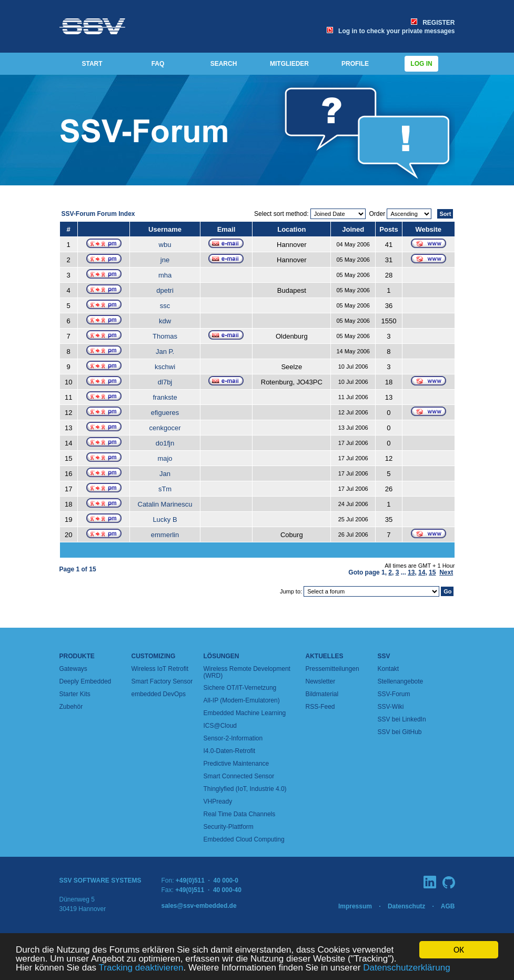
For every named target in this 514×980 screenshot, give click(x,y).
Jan (165, 474)
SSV (384, 656)
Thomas (165, 336)
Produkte (77, 656)
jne (165, 260)
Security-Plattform (229, 827)
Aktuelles (325, 656)
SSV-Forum (394, 694)
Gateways (73, 669)
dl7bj (165, 382)
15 (432, 572)
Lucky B (165, 519)
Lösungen (221, 656)
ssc (165, 306)
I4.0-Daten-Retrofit (230, 751)
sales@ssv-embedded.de (199, 906)
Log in (421, 64)
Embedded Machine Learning (245, 713)
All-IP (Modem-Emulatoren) (242, 700)
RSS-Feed (320, 707)
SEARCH (224, 64)
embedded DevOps (159, 694)
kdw (165, 321)
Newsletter (321, 681)
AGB (448, 906)
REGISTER (433, 23)
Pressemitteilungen (332, 669)
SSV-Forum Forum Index (98, 214)
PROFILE (355, 64)
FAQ (158, 64)
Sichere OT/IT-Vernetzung (240, 688)
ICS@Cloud (220, 726)
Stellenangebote (401, 681)
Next (446, 572)
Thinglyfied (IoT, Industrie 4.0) (245, 789)
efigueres (165, 413)
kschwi (165, 367)
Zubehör (71, 707)
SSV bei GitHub (400, 732)
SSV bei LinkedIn (402, 719)
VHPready (218, 801)
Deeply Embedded (85, 681)
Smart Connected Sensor (239, 776)
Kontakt (389, 669)
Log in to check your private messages (391, 31)
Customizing (154, 656)
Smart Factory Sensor (162, 681)
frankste (165, 397)
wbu (165, 245)
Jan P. (165, 352)
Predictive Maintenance (236, 764)
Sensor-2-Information (233, 738)
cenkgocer (165, 428)
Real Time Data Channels (240, 814)
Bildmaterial (322, 694)
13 (411, 572)
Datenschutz (406, 906)
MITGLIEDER (289, 64)
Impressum (355, 906)
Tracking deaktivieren (141, 968)
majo (165, 458)
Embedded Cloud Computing (244, 839)
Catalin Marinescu (165, 504)
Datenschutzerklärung (406, 968)
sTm (165, 489)
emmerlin (165, 535)
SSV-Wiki (391, 707)
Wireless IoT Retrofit (160, 669)
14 (422, 572)
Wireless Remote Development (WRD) (247, 672)
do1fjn (165, 443)
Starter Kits (75, 694)
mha (165, 275)
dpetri (165, 290)
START (92, 64)
